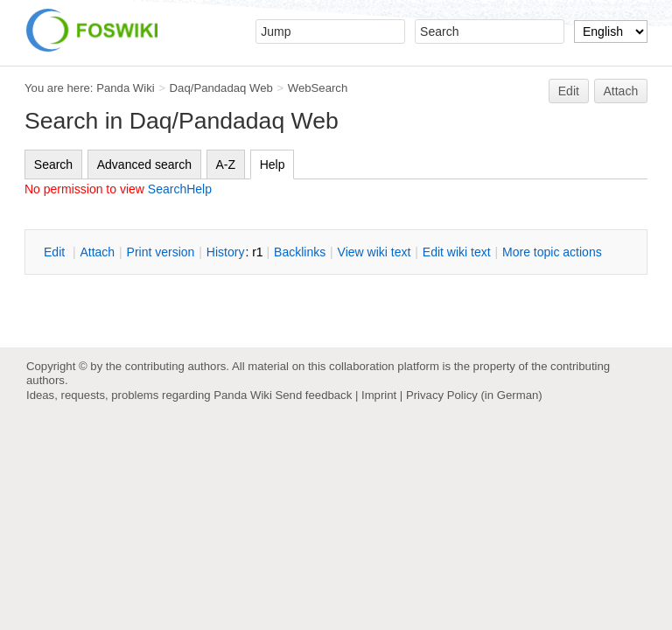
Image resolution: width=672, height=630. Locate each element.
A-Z (226, 164)
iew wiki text (374, 252)
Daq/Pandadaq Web (221, 88)
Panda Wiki (126, 88)
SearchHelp (180, 189)
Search (53, 164)
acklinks (300, 252)
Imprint (379, 395)
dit (56, 252)
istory (226, 252)
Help (273, 164)
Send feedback (313, 395)
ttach (97, 252)
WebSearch (318, 88)
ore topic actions (552, 252)
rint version (161, 252)
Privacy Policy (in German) (474, 395)
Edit (569, 91)
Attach (621, 91)
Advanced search (144, 164)
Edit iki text (457, 252)
